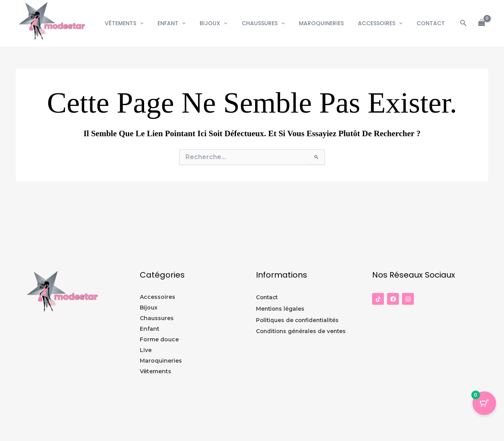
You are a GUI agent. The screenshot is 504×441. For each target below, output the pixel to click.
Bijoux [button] (228, 23)
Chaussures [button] (274, 23)
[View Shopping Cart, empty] (482, 23)
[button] (160, 23)
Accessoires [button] (385, 23)
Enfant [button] (189, 23)
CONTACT (432, 23)
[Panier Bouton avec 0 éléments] (484, 403)
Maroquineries (329, 23)
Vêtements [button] (144, 23)
